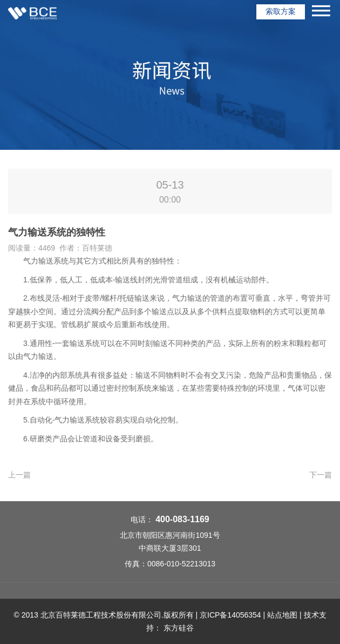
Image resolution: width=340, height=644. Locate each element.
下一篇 (321, 475)
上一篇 (19, 475)
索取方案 (281, 11)
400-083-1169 (182, 519)
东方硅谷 (179, 628)
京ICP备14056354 (230, 615)
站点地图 (282, 615)
